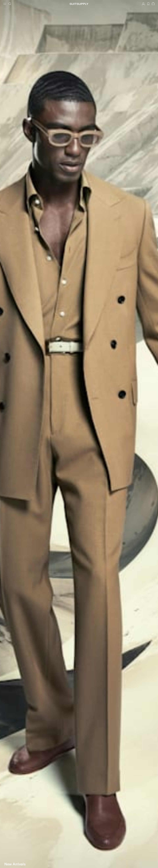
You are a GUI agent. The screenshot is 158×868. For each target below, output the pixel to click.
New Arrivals (15, 864)
